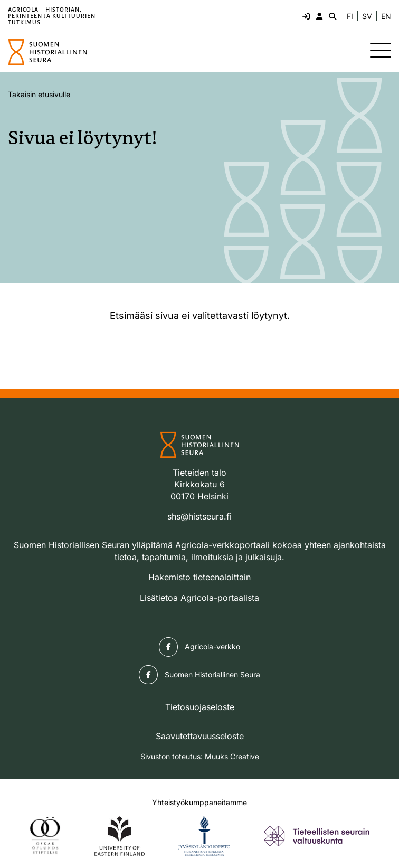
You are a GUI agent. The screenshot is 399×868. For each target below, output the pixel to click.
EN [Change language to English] (386, 16)
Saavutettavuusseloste (200, 736)
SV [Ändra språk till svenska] (367, 16)
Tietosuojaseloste (200, 707)
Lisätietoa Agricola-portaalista (199, 598)
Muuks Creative (232, 756)
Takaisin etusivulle (39, 94)
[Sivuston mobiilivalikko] (381, 50)
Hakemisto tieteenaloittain (199, 577)
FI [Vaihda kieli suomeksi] (350, 16)
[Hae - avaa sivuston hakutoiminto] (331, 16)
